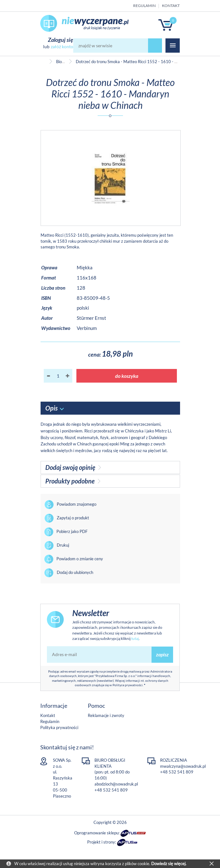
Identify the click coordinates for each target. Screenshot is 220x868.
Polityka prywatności (59, 727)
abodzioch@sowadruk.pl (116, 784)
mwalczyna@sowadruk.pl (183, 766)
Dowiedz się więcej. (169, 864)
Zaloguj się (61, 40)
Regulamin (144, 6)
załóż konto (62, 46)
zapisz (162, 654)
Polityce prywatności (128, 685)
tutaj (135, 638)
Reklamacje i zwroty (106, 715)
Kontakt (171, 6)
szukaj (155, 46)
